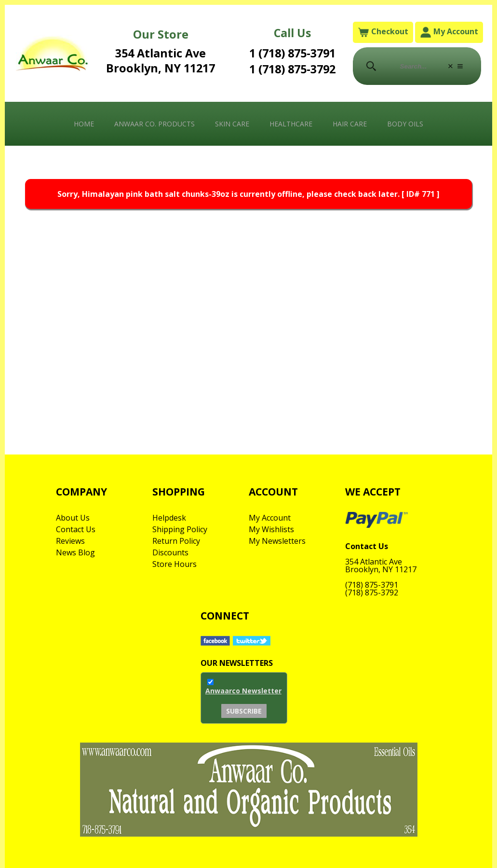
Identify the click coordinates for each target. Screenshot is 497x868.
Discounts (170, 552)
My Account (449, 32)
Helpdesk (169, 518)
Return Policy (176, 541)
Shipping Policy (180, 529)
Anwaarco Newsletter (243, 691)
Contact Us (76, 529)
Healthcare (291, 124)
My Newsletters (277, 541)
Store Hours (175, 564)
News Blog (75, 552)
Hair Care (350, 124)
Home (84, 124)
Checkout (383, 32)
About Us (73, 518)
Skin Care (232, 124)
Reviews (70, 541)
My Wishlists (271, 529)
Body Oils (405, 124)
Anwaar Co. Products (154, 124)
